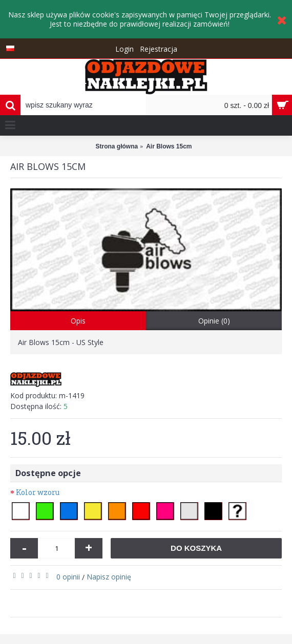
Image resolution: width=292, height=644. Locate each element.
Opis (78, 321)
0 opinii (68, 577)
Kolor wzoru (38, 492)
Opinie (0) (214, 321)
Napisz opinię (109, 577)
